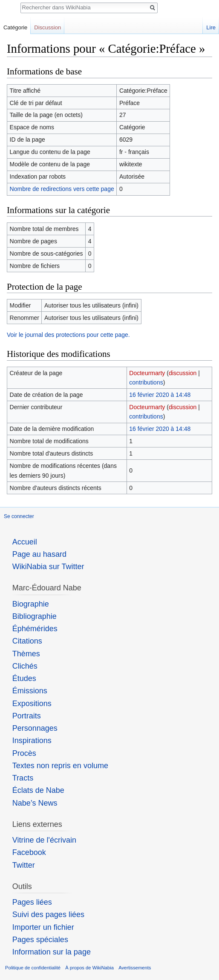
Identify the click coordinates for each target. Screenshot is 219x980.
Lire (211, 27)
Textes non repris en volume (60, 766)
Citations (27, 641)
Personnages (35, 728)
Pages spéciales (40, 940)
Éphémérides (35, 629)
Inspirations (32, 741)
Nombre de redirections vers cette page (62, 189)
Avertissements (135, 968)
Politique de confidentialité (33, 968)
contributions (146, 382)
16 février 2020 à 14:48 (160, 395)
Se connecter (19, 516)
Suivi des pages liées (48, 914)
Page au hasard (39, 554)
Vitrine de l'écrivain (44, 840)
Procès (24, 753)
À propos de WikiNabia (89, 968)
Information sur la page (52, 952)
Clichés (25, 666)
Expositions (32, 704)
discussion (183, 373)
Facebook (29, 852)
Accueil (25, 542)
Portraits (27, 716)
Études (24, 678)
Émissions (30, 691)
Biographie (31, 604)
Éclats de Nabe (38, 790)
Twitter (24, 865)
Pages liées (32, 902)
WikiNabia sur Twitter (48, 567)
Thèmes (26, 654)
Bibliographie (35, 616)
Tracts (23, 778)
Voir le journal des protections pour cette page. (68, 335)
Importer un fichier (43, 927)
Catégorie (15, 27)
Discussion (48, 27)
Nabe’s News (35, 803)
